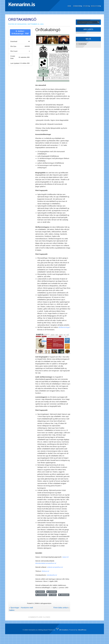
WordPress (82, 630)
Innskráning (82, 44)
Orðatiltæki (52, 592)
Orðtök (53, 595)
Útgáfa (86, 6)
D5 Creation (62, 630)
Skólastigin (95, 6)
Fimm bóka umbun (61, 608)
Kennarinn (77, 6)
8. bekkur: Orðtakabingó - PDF (20, 32)
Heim (69, 6)
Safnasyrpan (64, 595)
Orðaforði (40, 592)
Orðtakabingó (41, 595)
